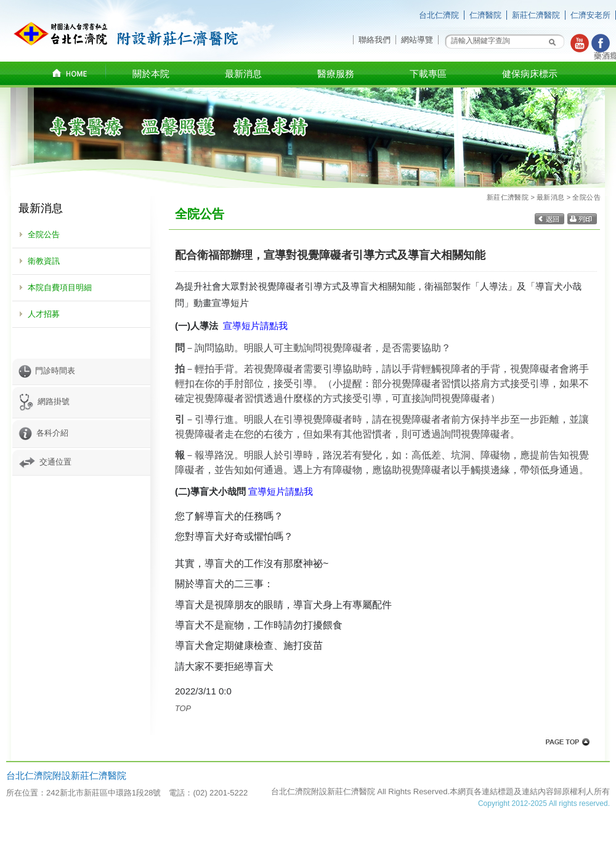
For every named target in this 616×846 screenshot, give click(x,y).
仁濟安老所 (590, 15)
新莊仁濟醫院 (536, 15)
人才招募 (44, 314)
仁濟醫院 (485, 15)
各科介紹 (43, 433)
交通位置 (45, 462)
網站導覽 (417, 40)
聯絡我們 (375, 40)
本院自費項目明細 (60, 287)
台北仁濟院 (439, 15)
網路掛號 (44, 401)
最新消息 (551, 197)
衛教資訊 (44, 261)
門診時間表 (47, 371)
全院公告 (44, 234)
